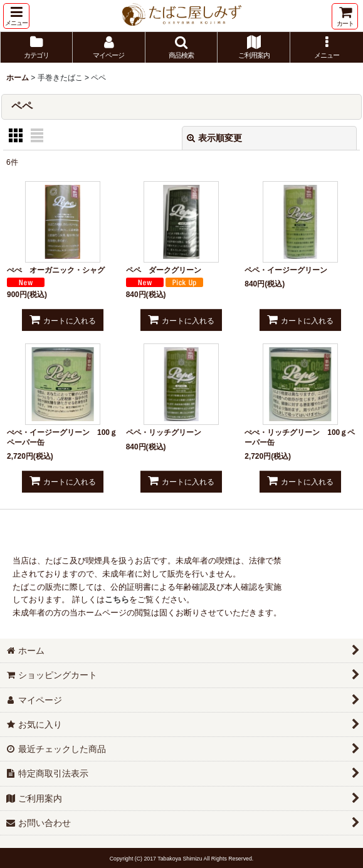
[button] (16, 16)
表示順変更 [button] (214, 138)
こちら (117, 599)
